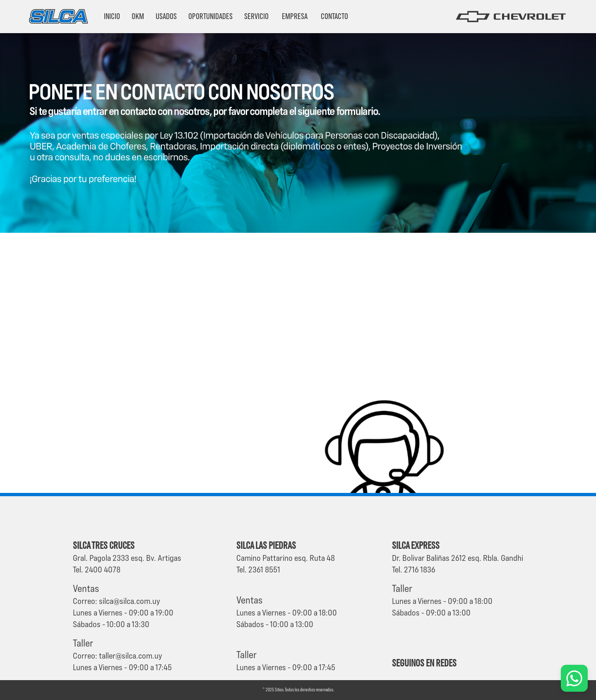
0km (138, 17)
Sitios (279, 690)
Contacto (334, 17)
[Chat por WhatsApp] (574, 678)
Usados (166, 17)
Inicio (112, 17)
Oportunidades (210, 17)
